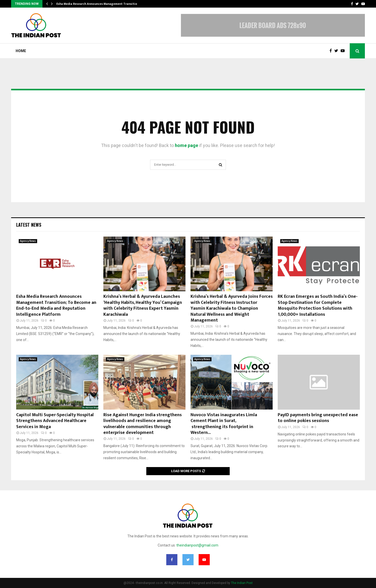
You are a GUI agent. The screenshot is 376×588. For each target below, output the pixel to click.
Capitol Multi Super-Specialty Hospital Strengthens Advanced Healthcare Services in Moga (55, 421)
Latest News (29, 225)
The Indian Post (242, 583)
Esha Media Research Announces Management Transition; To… (102, 4)
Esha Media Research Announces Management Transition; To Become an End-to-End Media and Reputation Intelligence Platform (56, 305)
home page (186, 145)
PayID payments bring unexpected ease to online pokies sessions (318, 418)
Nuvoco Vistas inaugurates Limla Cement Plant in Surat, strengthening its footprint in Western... (224, 424)
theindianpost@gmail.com (197, 545)
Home (21, 51)
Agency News (28, 241)
